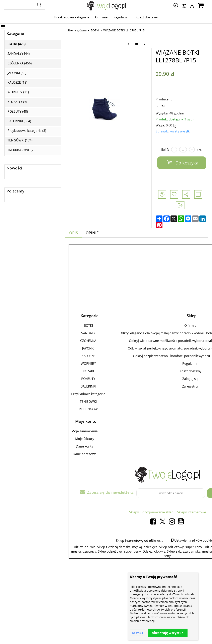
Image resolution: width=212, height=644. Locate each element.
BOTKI (95, 30)
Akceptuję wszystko (168, 633)
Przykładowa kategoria (72, 17)
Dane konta (85, 446)
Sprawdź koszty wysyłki (173, 131)
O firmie (101, 17)
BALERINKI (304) (19, 121)
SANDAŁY (88, 333)
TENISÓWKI (88, 402)
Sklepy (134, 512)
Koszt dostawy (147, 17)
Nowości (14, 168)
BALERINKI (88, 386)
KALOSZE (88, 356)
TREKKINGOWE (88, 409)
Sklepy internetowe (192, 512)
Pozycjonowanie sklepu (158, 512)
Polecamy (15, 191)
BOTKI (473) (16, 44)
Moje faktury (85, 439)
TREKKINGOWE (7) (21, 150)
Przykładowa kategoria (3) (27, 131)
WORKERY (88, 364)
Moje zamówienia (85, 431)
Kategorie (15, 34)
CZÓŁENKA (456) (20, 63)
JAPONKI (88, 348)
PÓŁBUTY (88, 379)
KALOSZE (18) (17, 83)
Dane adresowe (85, 454)
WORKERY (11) (18, 92)
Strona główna (77, 30)
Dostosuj (137, 633)
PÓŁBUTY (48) (18, 112)
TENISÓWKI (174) (20, 140)
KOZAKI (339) (17, 102)
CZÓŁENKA (88, 341)
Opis (74, 233)
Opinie (92, 233)
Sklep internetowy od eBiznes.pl (140, 541)
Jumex (160, 105)
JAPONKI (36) (17, 73)
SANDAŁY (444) (19, 54)
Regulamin (122, 17)
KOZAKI (88, 371)
